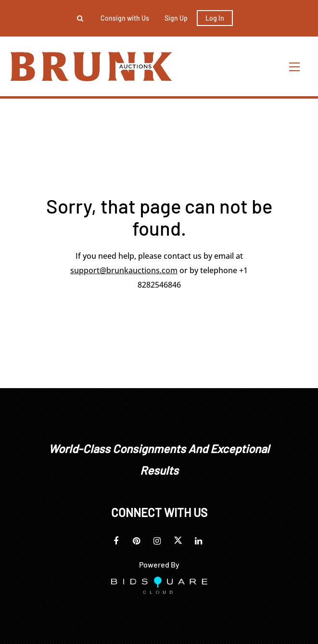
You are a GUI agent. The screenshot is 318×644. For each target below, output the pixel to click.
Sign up (176, 18)
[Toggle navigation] (295, 67)
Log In (215, 18)
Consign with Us (125, 18)
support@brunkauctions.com (124, 270)
